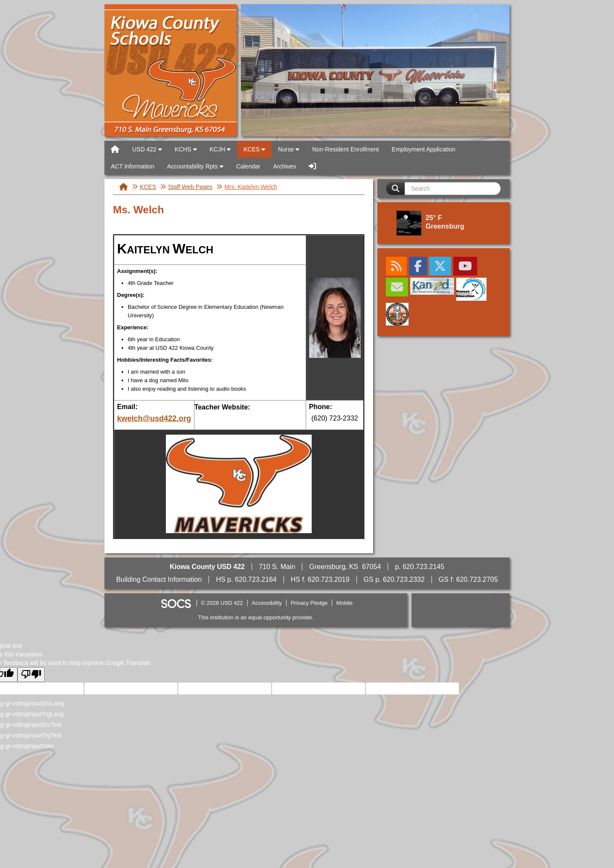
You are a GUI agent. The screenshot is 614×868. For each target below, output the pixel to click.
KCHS (186, 149)
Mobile (345, 603)
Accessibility (267, 603)
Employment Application (424, 149)
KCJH (220, 149)
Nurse (289, 149)
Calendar (248, 166)
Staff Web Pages (190, 187)
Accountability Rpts (195, 166)
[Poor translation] (31, 675)
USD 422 (171, 70)
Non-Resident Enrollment (345, 149)
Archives (284, 166)
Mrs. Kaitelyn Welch (251, 187)
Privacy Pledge (309, 603)
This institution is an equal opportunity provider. (256, 617)
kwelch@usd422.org (154, 418)
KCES (254, 149)
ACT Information (133, 166)
